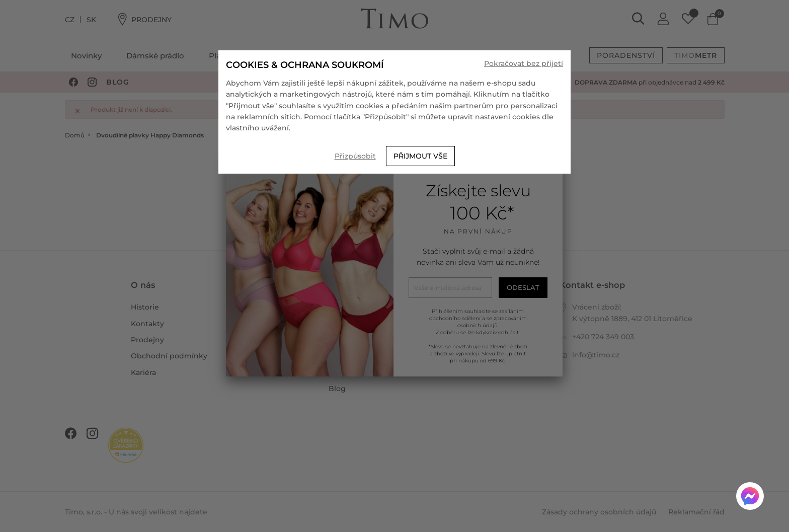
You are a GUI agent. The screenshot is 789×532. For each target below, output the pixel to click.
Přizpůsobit (355, 156)
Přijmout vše (420, 156)
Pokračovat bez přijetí (524, 63)
